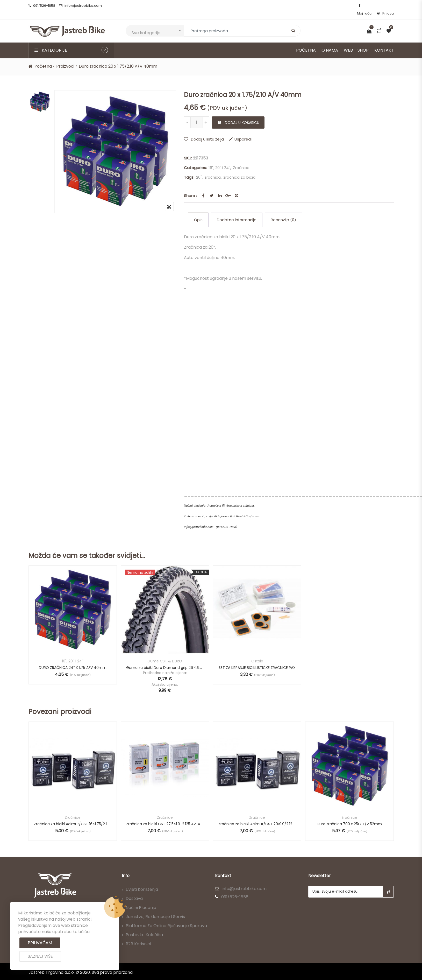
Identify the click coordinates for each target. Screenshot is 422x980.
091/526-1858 (42, 6)
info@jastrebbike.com (80, 6)
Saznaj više (40, 956)
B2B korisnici (138, 936)
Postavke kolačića (144, 927)
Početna (306, 42)
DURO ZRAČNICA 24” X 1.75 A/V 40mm (73, 660)
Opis (198, 212)
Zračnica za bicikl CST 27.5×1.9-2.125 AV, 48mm (165, 816)
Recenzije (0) (283, 212)
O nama (330, 42)
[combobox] (155, 23)
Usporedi (243, 131)
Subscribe (388, 884)
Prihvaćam (40, 943)
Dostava (134, 891)
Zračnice (241, 160)
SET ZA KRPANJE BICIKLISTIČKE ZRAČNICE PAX (257, 660)
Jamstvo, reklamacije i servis (155, 909)
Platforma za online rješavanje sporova (166, 918)
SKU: (188, 150)
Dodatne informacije (237, 212)
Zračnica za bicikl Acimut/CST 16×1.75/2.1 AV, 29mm (73, 816)
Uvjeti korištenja (142, 882)
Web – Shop (356, 42)
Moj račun (365, 6)
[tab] (198, 212)
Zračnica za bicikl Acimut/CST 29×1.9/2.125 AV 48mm (257, 816)
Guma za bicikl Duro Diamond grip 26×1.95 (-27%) (165, 660)
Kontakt (384, 42)
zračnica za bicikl (239, 169)
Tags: (189, 169)
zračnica (213, 169)
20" (199, 169)
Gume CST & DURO (165, 653)
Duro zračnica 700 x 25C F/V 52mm (349, 816)
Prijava (385, 6)
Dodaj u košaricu (242, 115)
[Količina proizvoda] (197, 114)
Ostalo (257, 653)
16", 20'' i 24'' (219, 160)
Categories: (195, 160)
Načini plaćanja (141, 900)
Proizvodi (65, 58)
